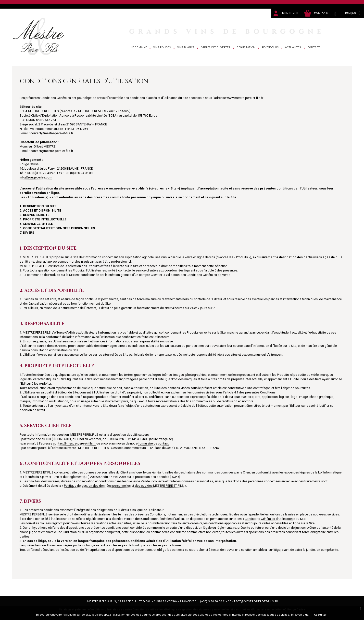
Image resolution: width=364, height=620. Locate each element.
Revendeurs (270, 47)
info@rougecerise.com (36, 177)
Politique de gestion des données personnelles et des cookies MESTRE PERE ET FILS (124, 486)
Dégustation (246, 47)
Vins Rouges (162, 47)
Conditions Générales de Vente (209, 275)
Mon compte (290, 13)
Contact (314, 47)
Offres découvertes (215, 47)
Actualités (293, 47)
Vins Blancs (186, 47)
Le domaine (139, 47)
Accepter (320, 615)
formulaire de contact (153, 443)
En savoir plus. (300, 615)
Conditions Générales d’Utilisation (269, 519)
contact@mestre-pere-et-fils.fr (52, 133)
